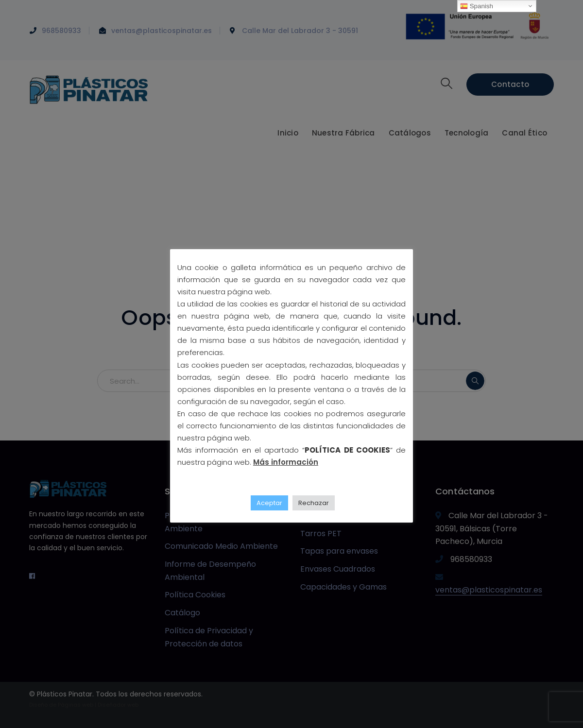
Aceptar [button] (269, 503)
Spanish (477, 6)
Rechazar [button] (314, 503)
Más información (286, 462)
